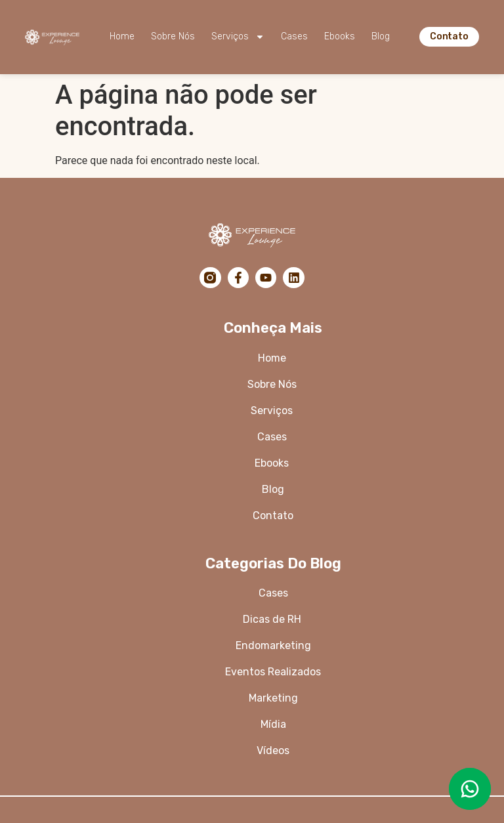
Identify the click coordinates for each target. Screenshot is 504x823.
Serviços (238, 37)
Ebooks (340, 36)
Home (122, 36)
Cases (294, 36)
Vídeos (273, 750)
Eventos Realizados (273, 672)
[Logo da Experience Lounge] (52, 37)
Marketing (273, 698)
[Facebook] (238, 278)
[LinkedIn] (293, 278)
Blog (381, 36)
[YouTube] (266, 278)
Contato (273, 516)
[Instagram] (210, 278)
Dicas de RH (273, 619)
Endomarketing (273, 645)
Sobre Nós (173, 36)
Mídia (273, 724)
